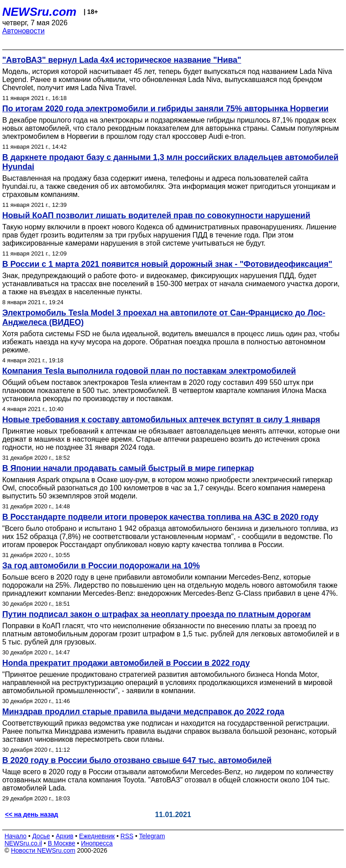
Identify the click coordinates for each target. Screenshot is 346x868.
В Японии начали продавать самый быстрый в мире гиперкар (128, 468)
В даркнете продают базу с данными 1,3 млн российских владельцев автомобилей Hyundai (170, 162)
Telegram (152, 836)
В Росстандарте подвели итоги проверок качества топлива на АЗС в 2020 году (160, 517)
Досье (41, 836)
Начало (16, 836)
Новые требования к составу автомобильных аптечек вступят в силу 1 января (161, 420)
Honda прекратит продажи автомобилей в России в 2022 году (126, 663)
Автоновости (23, 31)
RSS (127, 836)
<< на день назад (32, 814)
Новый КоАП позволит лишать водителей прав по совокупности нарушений (156, 215)
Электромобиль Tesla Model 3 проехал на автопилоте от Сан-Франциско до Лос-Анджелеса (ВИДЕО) (164, 318)
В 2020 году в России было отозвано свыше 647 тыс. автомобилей (137, 760)
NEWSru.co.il (23, 843)
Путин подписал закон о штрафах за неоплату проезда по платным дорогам (157, 614)
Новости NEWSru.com (43, 850)
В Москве (61, 843)
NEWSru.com (39, 12)
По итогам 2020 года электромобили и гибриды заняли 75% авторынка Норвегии (165, 109)
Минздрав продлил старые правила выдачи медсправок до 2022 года (143, 712)
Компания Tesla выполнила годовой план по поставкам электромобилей (149, 371)
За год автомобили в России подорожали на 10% (101, 566)
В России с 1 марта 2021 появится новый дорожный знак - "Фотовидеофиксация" (167, 264)
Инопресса (97, 843)
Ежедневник (97, 836)
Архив (65, 836)
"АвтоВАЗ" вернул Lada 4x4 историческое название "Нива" (122, 60)
